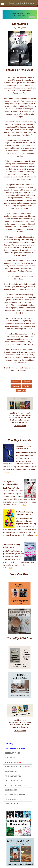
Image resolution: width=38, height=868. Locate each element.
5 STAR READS (13, 762)
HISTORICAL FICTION (14, 781)
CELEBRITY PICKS (12, 753)
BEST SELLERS (11, 790)
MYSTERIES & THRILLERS (15, 785)
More (8, 472)
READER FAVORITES (13, 776)
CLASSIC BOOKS (11, 799)
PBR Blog (9, 744)
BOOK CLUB (10, 758)
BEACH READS (11, 771)
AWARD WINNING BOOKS (15, 795)
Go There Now (20, 426)
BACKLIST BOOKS (12, 804)
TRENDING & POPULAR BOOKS (17, 767)
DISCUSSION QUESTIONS (15, 748)
